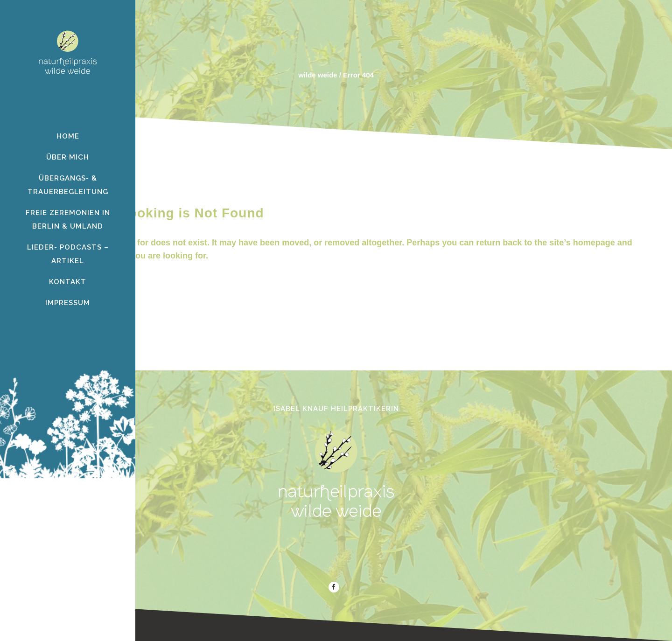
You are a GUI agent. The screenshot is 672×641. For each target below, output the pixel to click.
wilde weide (318, 75)
